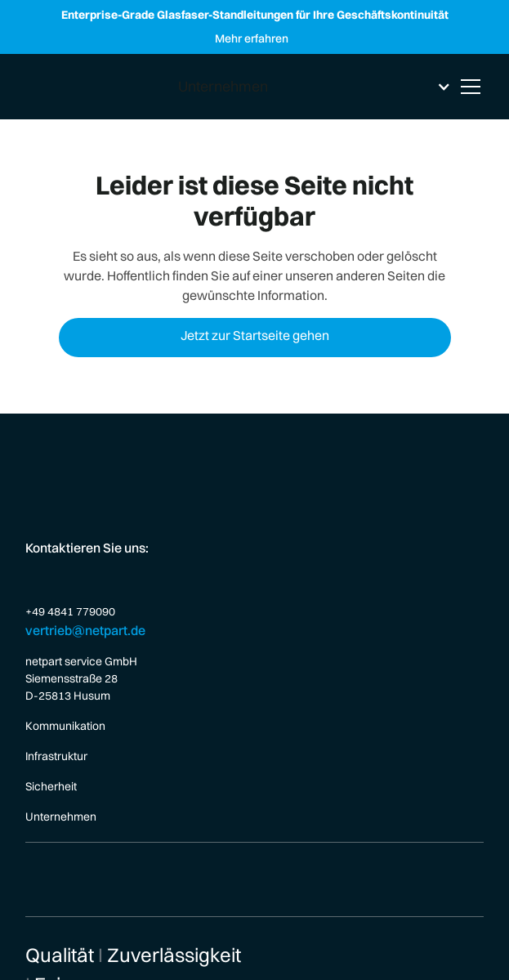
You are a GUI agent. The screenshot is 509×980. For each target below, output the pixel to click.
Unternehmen (61, 817)
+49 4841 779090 (70, 611)
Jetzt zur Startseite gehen (255, 335)
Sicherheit (51, 786)
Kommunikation (65, 726)
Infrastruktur (56, 756)
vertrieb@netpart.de (85, 630)
